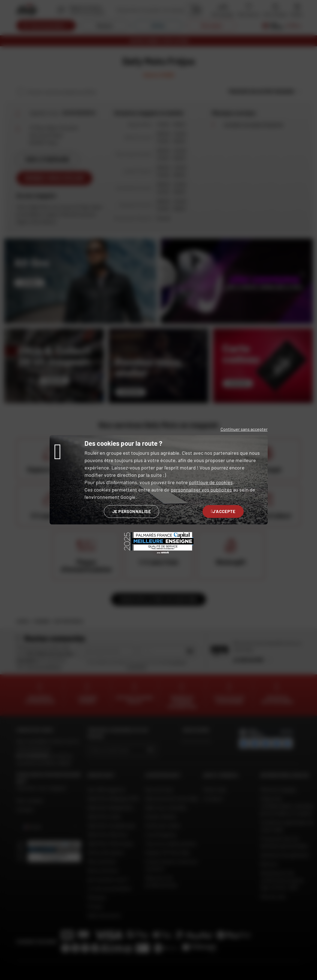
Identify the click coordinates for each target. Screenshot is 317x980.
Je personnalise (132, 511)
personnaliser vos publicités (201, 490)
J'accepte (223, 511)
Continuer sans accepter (244, 429)
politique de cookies (211, 482)
